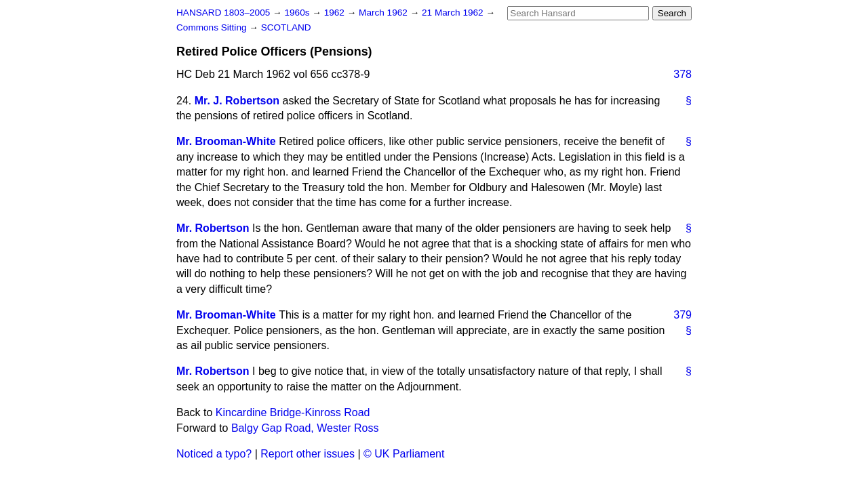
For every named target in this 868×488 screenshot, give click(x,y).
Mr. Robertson (213, 228)
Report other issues (308, 454)
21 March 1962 (454, 13)
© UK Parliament (404, 454)
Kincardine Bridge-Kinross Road (293, 412)
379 (683, 315)
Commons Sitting (213, 27)
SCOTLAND (286, 27)
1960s (298, 13)
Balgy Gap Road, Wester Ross (305, 428)
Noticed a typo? (214, 454)
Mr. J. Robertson (237, 101)
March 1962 (384, 13)
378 (683, 74)
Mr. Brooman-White (226, 141)
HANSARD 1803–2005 (223, 13)
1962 (336, 13)
